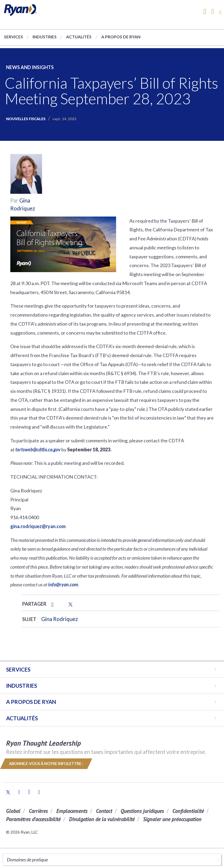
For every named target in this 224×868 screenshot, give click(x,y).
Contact (104, 811)
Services (13, 37)
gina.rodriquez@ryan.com (38, 526)
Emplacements (72, 811)
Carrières (38, 811)
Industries (45, 37)
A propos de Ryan (121, 37)
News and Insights (30, 67)
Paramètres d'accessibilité (33, 819)
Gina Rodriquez (60, 619)
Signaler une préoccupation (172, 819)
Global (13, 811)
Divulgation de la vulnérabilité (102, 819)
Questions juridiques (142, 811)
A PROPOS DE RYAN (31, 702)
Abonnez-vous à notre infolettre (46, 764)
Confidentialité (188, 811)
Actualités (79, 37)
